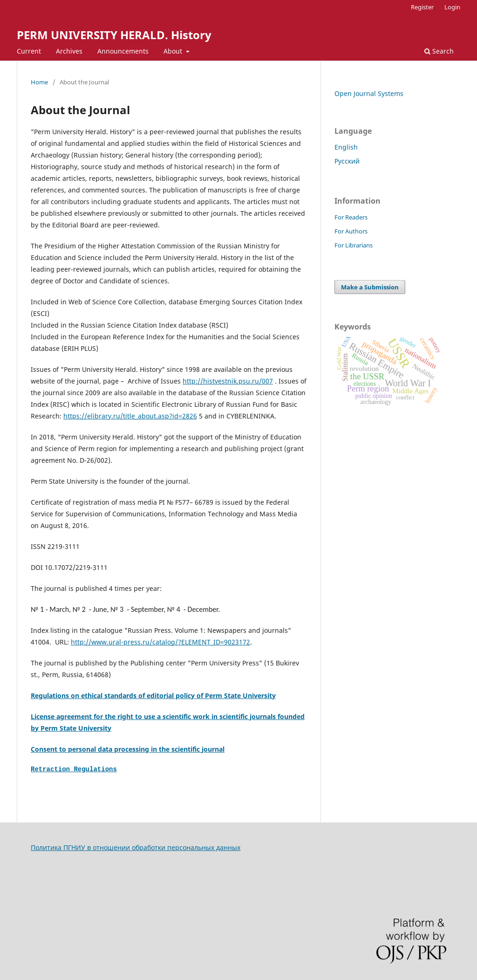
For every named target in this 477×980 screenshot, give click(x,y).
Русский (347, 161)
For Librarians (354, 245)
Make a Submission (370, 287)
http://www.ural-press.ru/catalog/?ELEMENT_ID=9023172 (160, 642)
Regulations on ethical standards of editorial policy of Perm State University (153, 696)
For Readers (351, 217)
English (346, 147)
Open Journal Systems (369, 93)
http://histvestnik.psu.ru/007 (228, 381)
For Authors (351, 231)
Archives (69, 51)
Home (39, 82)
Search (439, 51)
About (174, 51)
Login (452, 7)
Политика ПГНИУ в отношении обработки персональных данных (136, 847)
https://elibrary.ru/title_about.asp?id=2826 (130, 416)
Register (422, 7)
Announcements (123, 51)
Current (29, 51)
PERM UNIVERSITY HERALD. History (114, 35)
